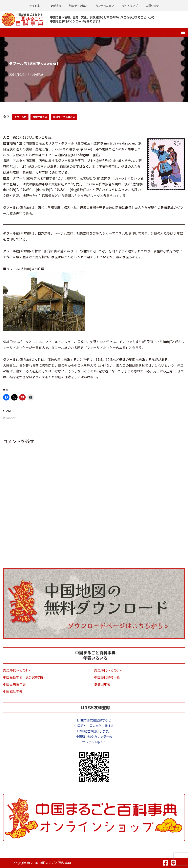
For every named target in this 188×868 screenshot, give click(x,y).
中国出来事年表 (14, 684)
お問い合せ (152, 6)
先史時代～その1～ (17, 670)
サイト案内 (36, 6)
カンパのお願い (105, 6)
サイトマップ (130, 6)
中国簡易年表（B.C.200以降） (25, 677)
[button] (183, 32)
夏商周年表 (102, 684)
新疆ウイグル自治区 (64, 117)
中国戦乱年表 (13, 691)
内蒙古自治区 (40, 117)
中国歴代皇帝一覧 (107, 677)
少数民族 (37, 74)
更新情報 (56, 6)
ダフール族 (20, 117)
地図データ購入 (78, 6)
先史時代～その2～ (108, 670)
